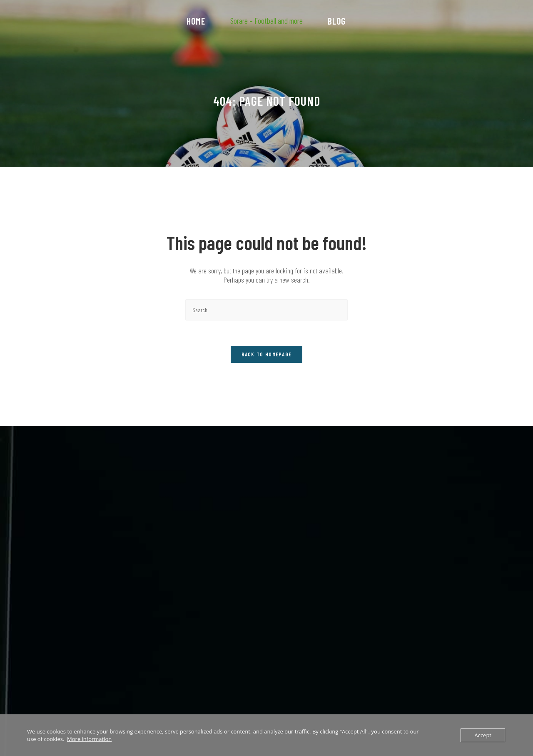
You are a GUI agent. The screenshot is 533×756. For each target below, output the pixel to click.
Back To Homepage (267, 354)
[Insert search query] (266, 310)
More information (89, 739)
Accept (483, 735)
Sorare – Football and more (266, 21)
